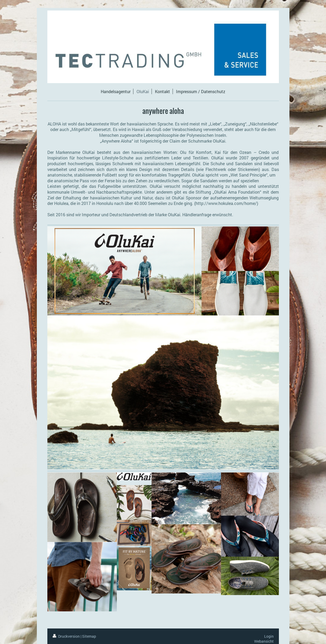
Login (269, 636)
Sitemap (89, 636)
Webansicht (264, 641)
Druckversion (67, 636)
